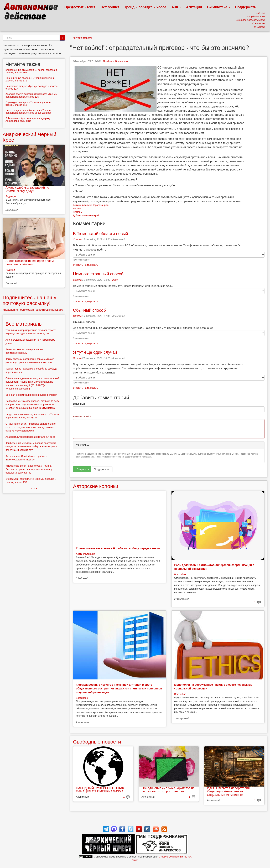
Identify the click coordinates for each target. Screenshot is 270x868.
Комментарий (82, 417)
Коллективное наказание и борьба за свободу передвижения (118, 548)
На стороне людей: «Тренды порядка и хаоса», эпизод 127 (32, 87)
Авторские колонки (96, 486)
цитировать (91, 265)
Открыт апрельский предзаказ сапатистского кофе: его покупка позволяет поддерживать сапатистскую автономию (31, 427)
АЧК (176, 7)
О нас (135, 860)
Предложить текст (80, 7)
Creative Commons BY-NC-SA (175, 857)
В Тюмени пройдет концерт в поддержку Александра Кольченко (28, 120)
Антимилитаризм (82, 38)
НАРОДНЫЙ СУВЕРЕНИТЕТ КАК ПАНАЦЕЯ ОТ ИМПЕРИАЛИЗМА (100, 790)
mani (115, 280)
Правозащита (101, 205)
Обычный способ (89, 310)
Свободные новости (97, 742)
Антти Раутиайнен (86, 554)
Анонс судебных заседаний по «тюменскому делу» (27, 189)
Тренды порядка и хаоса (145, 7)
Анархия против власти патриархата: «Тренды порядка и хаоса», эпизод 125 (31, 95)
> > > (34, 489)
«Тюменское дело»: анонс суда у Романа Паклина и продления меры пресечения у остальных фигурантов (29, 469)
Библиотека (219, 7)
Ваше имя (79, 404)
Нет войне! (110, 7)
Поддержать (246, 7)
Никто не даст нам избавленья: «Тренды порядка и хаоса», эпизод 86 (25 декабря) (29, 111)
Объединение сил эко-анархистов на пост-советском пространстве (168, 790)
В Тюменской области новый (101, 234)
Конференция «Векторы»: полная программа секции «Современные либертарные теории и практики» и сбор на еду (31, 446)
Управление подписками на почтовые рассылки (33, 310)
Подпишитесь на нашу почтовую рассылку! (29, 300)
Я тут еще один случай (95, 352)
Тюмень (77, 212)
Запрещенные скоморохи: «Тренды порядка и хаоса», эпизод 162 (31, 71)
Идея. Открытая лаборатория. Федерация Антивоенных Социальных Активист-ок (229, 792)
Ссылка (77, 239)
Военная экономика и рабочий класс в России (31, 395)
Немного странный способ (98, 274)
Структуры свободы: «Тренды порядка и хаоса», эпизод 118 (28, 103)
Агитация (194, 7)
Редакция (11, 196)
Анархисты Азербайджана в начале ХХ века (30, 437)
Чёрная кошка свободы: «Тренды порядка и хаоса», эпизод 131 (30, 79)
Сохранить (82, 469)
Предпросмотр (102, 469)
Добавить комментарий (86, 215)
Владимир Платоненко (116, 61)
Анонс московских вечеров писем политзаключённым (30, 263)
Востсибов (180, 574)
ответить (78, 265)
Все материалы (24, 324)
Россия (77, 209)
